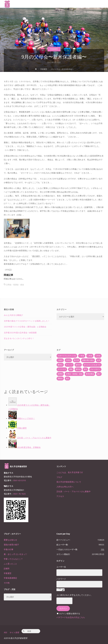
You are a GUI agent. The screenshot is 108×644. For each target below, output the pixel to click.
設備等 (7, 568)
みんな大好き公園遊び (13, 315)
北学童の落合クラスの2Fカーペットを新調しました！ (27, 321)
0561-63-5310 (20, 480)
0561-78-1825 (20, 494)
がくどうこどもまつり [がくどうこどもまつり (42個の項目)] (92, 365)
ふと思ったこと (10, 564)
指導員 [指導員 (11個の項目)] (60, 374)
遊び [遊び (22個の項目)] (99, 374)
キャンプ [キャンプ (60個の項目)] (69, 365)
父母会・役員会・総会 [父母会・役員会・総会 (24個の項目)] (74, 374)
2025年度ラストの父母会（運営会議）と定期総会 (25, 327)
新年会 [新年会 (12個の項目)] (78, 369)
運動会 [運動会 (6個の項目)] (60, 378)
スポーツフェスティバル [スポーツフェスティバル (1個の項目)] (67, 356)
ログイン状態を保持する (70, 614)
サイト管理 (14, 632)
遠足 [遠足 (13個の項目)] (67, 378)
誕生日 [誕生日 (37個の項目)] (78, 365)
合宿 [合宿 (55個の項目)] (99, 360)
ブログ (59, 477)
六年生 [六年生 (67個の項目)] (68, 360)
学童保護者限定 (10, 578)
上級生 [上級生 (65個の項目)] (60, 360)
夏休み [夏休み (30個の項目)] (60, 365)
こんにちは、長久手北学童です (70, 472)
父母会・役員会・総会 (16, 285)
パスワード (61, 579)
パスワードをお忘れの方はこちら (71, 617)
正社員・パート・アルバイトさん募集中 (74, 491)
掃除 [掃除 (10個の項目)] (71, 369)
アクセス (60, 496)
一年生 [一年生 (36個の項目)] (82, 356)
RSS (5, 632)
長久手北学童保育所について (69, 482)
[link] (20, 20)
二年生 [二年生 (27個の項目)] (90, 356)
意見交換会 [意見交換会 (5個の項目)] (90, 374)
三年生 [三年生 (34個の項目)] (98, 356)
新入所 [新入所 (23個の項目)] (76, 360)
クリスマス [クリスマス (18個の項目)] (62, 369)
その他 (7, 583)
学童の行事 (9, 549)
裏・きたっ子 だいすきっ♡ (15, 554)
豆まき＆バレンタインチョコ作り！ (19, 338)
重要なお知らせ (10, 540)
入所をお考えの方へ (65, 487)
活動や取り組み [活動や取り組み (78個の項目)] (88, 360)
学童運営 (54, 49)
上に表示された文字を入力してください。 (74, 595)
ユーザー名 (61, 567)
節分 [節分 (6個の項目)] (85, 369)
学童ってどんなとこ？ (13, 559)
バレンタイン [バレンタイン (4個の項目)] (95, 369)
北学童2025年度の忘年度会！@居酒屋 (20, 333)
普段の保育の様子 (11, 545)
